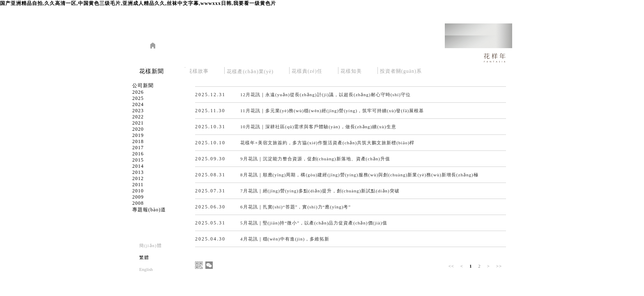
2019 (138, 135)
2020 (138, 129)
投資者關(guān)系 (401, 70)
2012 (138, 178)
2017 (138, 148)
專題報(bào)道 (149, 210)
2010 (138, 191)
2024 (138, 104)
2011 (138, 185)
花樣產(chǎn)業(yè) (250, 70)
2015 (138, 160)
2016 (138, 154)
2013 (138, 172)
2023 (138, 111)
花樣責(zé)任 (307, 70)
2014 (138, 166)
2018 (138, 141)
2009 (138, 197)
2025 (138, 98)
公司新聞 (143, 86)
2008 (138, 203)
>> (499, 266)
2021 (138, 123)
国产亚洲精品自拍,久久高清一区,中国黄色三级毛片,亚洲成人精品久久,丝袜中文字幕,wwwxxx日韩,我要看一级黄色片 (138, 3)
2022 (138, 117)
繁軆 (144, 257)
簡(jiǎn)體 (151, 245)
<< (451, 266)
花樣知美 (351, 70)
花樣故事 (198, 70)
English (146, 269)
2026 (138, 92)
